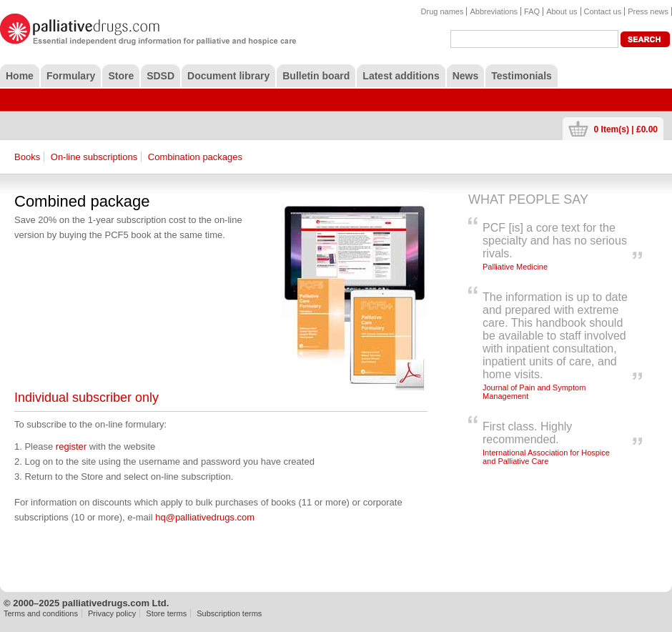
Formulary (71, 76)
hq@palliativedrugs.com (205, 517)
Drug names (443, 11)
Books (27, 157)
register (71, 446)
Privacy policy (112, 613)
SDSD (160, 76)
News (466, 76)
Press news (648, 11)
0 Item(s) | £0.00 (626, 129)
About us (562, 11)
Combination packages (195, 157)
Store (121, 76)
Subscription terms (229, 613)
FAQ (532, 11)
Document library (228, 76)
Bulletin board (316, 76)
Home (20, 76)
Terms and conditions (41, 613)
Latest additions (401, 76)
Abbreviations (494, 11)
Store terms (166, 613)
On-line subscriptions (94, 157)
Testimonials (522, 76)
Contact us (603, 11)
